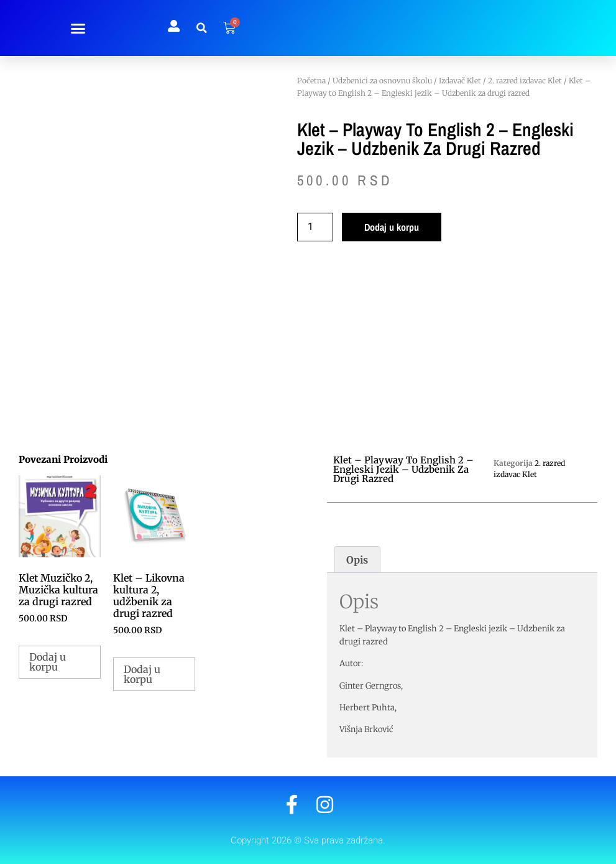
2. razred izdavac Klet (525, 81)
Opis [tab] (357, 560)
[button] (78, 28)
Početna (311, 81)
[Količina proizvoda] (315, 227)
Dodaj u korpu (392, 227)
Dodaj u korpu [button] (48, 662)
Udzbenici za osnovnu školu (382, 81)
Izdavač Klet (460, 81)
